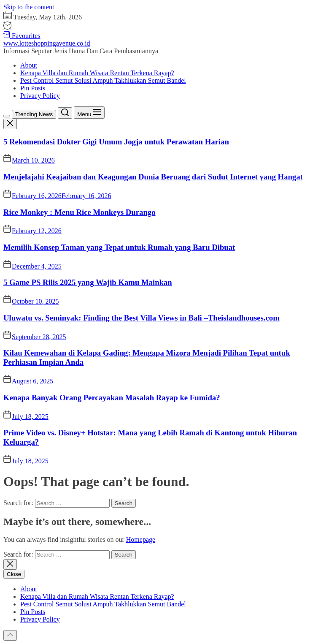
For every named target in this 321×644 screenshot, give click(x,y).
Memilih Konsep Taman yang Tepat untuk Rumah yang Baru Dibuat (119, 247)
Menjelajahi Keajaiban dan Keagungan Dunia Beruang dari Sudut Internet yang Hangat (153, 177)
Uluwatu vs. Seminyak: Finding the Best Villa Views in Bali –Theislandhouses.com (142, 318)
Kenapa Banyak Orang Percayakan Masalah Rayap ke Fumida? (112, 398)
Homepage (141, 539)
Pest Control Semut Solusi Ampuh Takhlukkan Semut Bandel (103, 80)
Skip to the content (29, 7)
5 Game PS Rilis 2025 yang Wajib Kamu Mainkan (88, 282)
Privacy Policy (40, 96)
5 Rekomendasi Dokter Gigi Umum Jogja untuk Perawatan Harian (116, 142)
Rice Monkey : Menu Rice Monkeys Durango (80, 212)
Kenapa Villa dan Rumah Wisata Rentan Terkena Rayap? (97, 73)
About (29, 65)
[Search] (65, 113)
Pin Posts (33, 88)
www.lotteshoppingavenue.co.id (47, 43)
